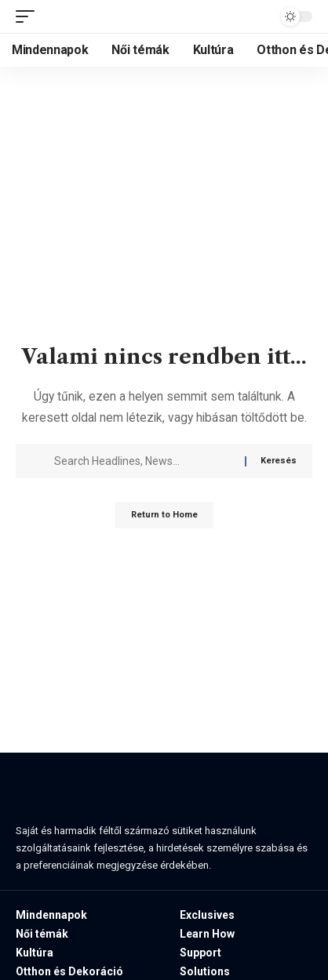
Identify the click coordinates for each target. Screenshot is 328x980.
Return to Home (164, 515)
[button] (29, 16)
